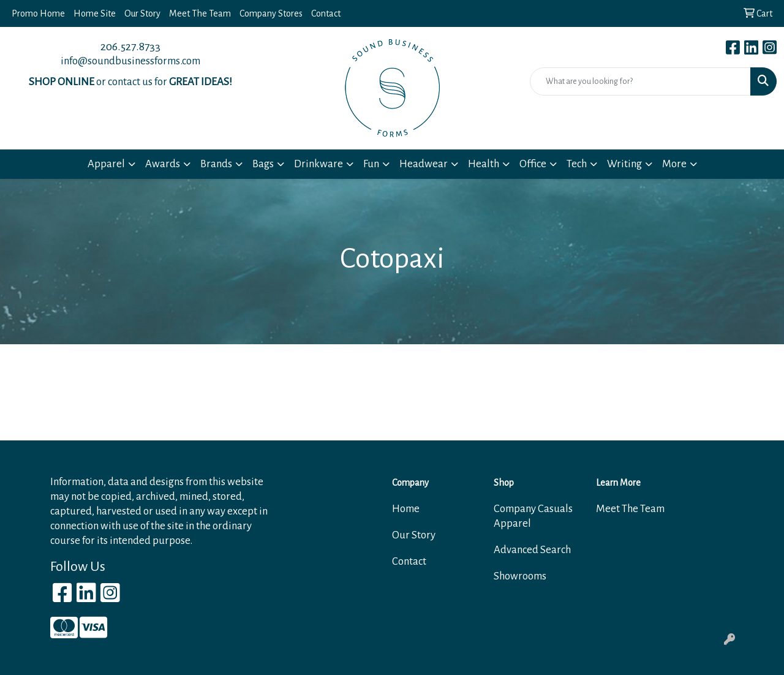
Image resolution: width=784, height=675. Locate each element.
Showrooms (520, 576)
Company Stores (271, 13)
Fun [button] (371, 164)
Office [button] (533, 164)
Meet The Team (200, 13)
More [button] (674, 164)
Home (406, 509)
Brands (216, 164)
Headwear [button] (424, 164)
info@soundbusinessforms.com (130, 61)
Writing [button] (624, 164)
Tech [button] (577, 164)
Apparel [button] (106, 164)
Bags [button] (263, 164)
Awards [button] (163, 164)
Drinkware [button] (318, 164)
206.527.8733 (130, 47)
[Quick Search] (640, 81)
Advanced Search (532, 550)
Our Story (142, 13)
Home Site (95, 13)
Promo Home (38, 13)
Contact (326, 13)
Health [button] (484, 164)
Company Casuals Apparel (533, 516)
